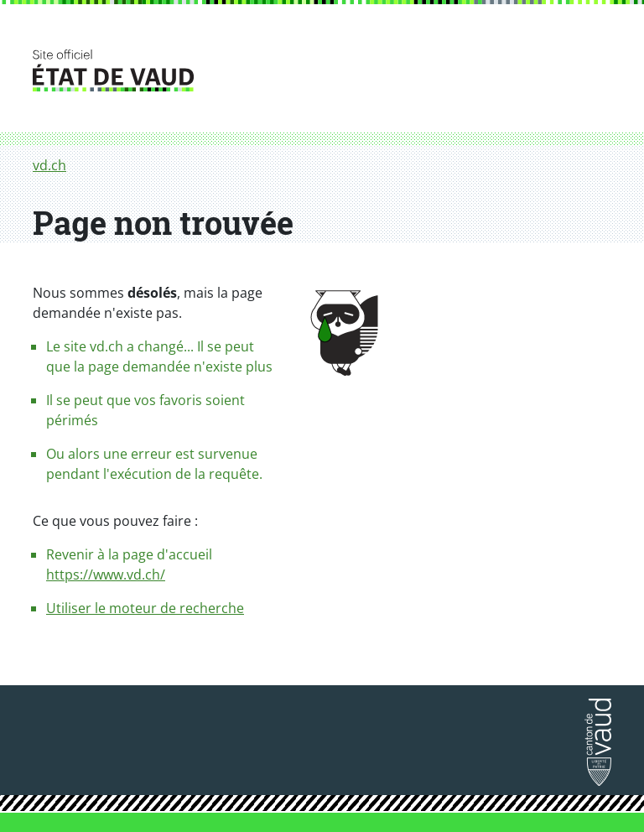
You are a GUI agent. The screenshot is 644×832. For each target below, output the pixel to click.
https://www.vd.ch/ (106, 575)
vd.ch (49, 165)
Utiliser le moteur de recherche (145, 608)
